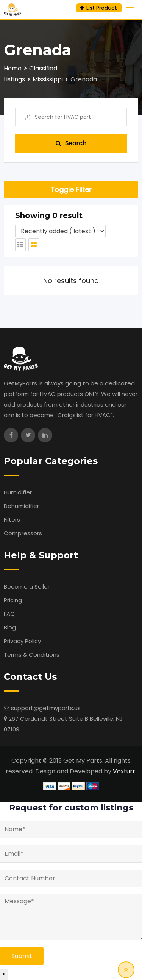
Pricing (13, 600)
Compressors (23, 533)
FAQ (9, 614)
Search (71, 143)
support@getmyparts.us (46, 708)
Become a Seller (27, 587)
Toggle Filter (71, 189)
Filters (12, 520)
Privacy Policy (22, 641)
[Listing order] (60, 231)
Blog (10, 627)
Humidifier (18, 492)
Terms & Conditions (32, 655)
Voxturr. (125, 771)
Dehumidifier (21, 506)
